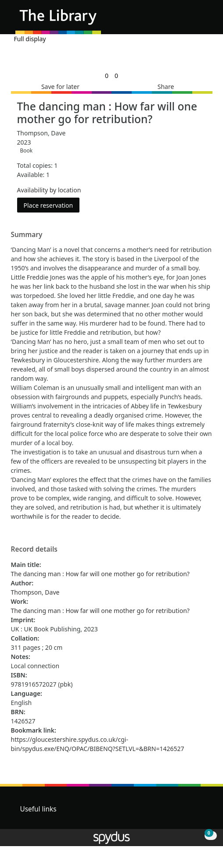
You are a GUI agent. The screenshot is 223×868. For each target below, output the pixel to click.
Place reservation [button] (52, 205)
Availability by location (49, 190)
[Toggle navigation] (203, 20)
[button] (192, 20)
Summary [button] (27, 235)
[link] (107, 76)
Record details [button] (34, 549)
